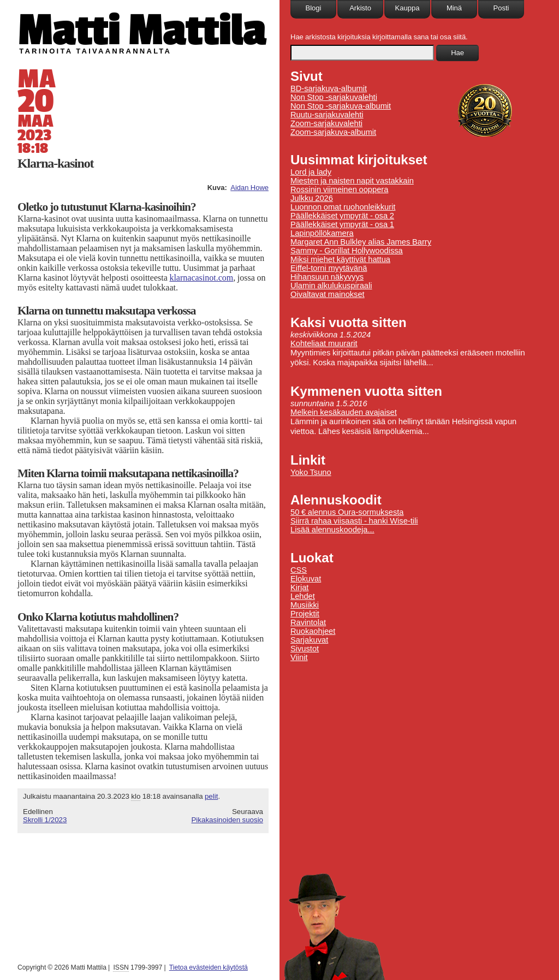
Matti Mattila (142, 29)
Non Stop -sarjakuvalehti (334, 97)
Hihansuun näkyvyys (327, 277)
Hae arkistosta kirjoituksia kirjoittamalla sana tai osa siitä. (379, 37)
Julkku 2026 (312, 198)
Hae (457, 53)
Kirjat (299, 587)
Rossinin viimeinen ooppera (339, 189)
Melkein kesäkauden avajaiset (344, 412)
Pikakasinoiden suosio (227, 820)
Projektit (305, 614)
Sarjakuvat (309, 640)
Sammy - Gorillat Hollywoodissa (347, 251)
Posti (501, 8)
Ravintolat (308, 622)
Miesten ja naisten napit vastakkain (352, 181)
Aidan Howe (249, 188)
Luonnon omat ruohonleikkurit (343, 207)
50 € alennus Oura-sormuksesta (347, 512)
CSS (299, 570)
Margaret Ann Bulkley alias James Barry (361, 242)
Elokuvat (306, 579)
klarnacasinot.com (201, 278)
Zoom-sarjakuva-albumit (333, 132)
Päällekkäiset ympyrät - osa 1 (342, 224)
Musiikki (305, 605)
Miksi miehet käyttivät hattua (340, 259)
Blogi (314, 8)
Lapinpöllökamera (322, 233)
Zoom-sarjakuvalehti (326, 123)
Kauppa (408, 8)
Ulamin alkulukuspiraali (331, 286)
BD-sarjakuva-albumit (329, 88)
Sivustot (305, 649)
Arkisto (360, 8)
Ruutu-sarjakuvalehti (327, 115)
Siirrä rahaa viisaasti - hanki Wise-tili (354, 521)
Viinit (299, 657)
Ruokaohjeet (313, 631)
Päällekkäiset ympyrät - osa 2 (342, 216)
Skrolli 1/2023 (45, 820)
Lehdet (303, 596)
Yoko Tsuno (311, 472)
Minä (454, 8)
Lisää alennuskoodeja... (332, 530)
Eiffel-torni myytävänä (329, 268)
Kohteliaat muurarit (324, 343)
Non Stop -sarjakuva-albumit (341, 106)
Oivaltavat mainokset (328, 294)
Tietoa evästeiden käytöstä (209, 967)
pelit (211, 796)
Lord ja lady (311, 172)
